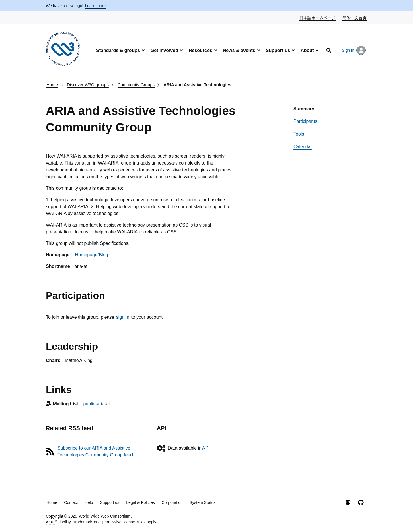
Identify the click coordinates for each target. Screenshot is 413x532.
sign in (123, 317)
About (307, 50)
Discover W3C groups (88, 85)
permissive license (119, 522)
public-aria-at (96, 404)
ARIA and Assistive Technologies (197, 85)
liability (65, 522)
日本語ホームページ (318, 18)
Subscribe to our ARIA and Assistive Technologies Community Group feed (95, 451)
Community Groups (136, 85)
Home (52, 85)
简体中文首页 (355, 18)
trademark (83, 522)
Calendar (303, 147)
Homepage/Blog (92, 255)
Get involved (164, 50)
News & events (239, 50)
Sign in (354, 50)
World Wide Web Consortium (105, 516)
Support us (278, 50)
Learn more (95, 6)
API (206, 448)
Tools (299, 134)
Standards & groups (118, 50)
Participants (305, 121)
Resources (200, 50)
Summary (304, 109)
